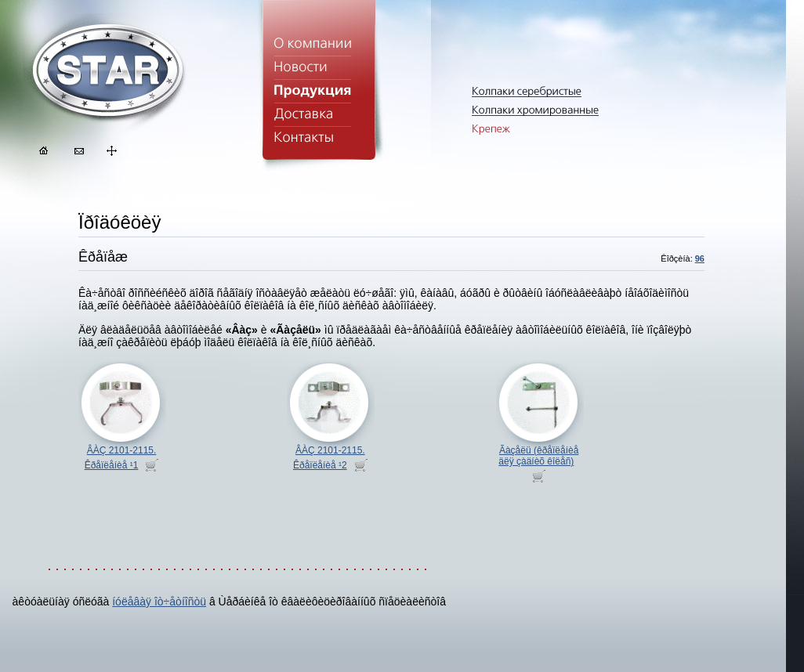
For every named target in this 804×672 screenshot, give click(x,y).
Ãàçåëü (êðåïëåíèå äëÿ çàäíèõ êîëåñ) (538, 456)
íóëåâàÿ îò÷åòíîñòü (159, 602)
